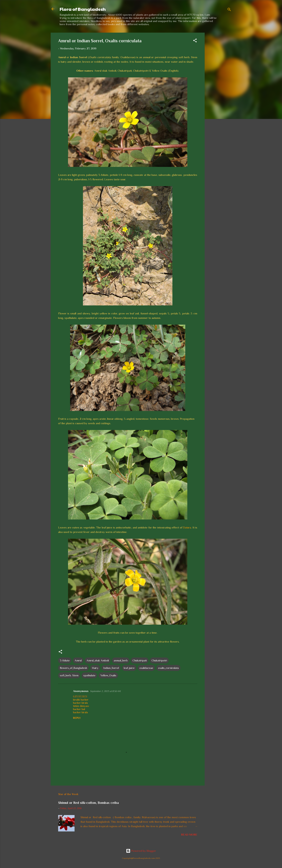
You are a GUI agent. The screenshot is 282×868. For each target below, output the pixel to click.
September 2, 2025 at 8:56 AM (105, 691)
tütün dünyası (81, 706)
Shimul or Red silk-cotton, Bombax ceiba (88, 803)
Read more (189, 835)
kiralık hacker (81, 700)
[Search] (229, 10)
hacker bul (79, 709)
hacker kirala (80, 703)
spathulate (89, 675)
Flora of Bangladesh (83, 9)
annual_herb (121, 660)
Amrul (78, 660)
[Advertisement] (220, 89)
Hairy (95, 668)
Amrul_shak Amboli (98, 660)
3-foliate (65, 660)
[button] (195, 41)
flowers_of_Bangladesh (73, 668)
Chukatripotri (159, 660)
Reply (77, 718)
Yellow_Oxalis (108, 675)
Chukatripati (140, 660)
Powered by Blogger (141, 851)
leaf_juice (129, 668)
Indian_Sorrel (111, 668)
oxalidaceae (146, 668)
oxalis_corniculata (168, 668)
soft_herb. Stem (69, 675)
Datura (187, 527)
